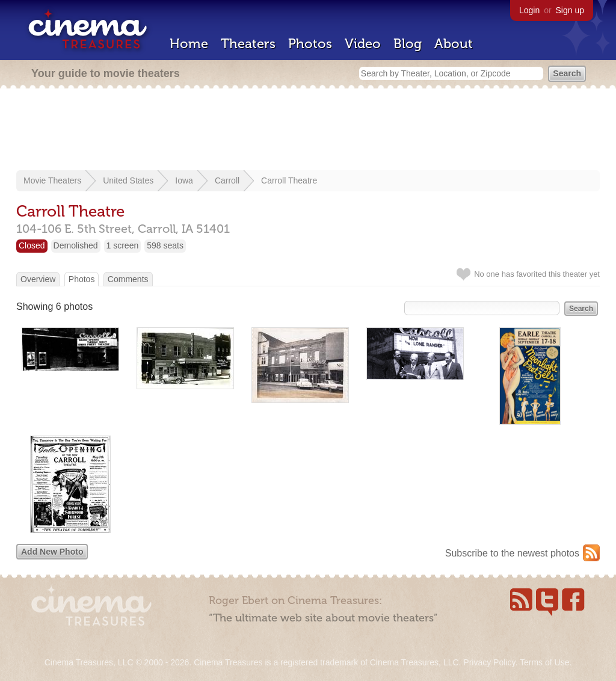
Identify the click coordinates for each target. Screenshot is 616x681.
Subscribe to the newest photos (512, 553)
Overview (38, 279)
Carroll (227, 180)
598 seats (165, 245)
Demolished (76, 245)
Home (189, 44)
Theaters (248, 44)
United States (128, 180)
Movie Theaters (52, 180)
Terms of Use (544, 662)
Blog (408, 44)
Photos (310, 44)
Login (529, 10)
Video (363, 44)
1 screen (123, 245)
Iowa (184, 180)
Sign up (570, 10)
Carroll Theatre (289, 180)
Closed (32, 245)
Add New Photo (52, 552)
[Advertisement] (308, 131)
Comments (128, 279)
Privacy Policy (489, 662)
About (454, 44)
